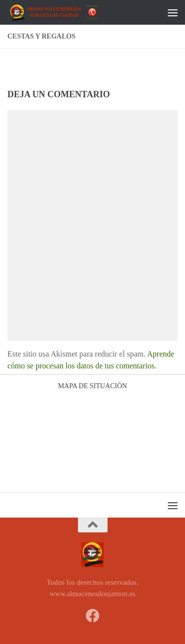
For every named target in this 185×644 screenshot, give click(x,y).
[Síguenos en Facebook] (93, 616)
